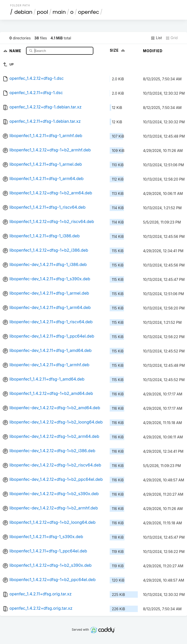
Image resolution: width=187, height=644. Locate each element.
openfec (89, 12)
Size (118, 50)
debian (23, 12)
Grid (172, 38)
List (156, 38)
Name (16, 51)
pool (42, 12)
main (59, 12)
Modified (153, 51)
